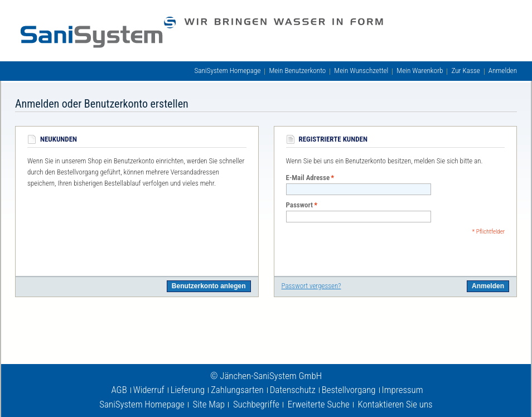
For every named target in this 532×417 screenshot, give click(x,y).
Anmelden (503, 71)
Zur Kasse (465, 71)
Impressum (403, 390)
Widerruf (149, 390)
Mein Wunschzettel (361, 71)
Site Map (209, 404)
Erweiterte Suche (319, 404)
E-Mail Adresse (308, 178)
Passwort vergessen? (311, 286)
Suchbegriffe (256, 404)
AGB (119, 390)
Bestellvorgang (349, 390)
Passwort (300, 205)
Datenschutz (293, 390)
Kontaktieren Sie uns (395, 404)
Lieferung (188, 390)
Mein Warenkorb (420, 71)
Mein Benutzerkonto (297, 71)
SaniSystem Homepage (227, 71)
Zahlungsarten (237, 390)
